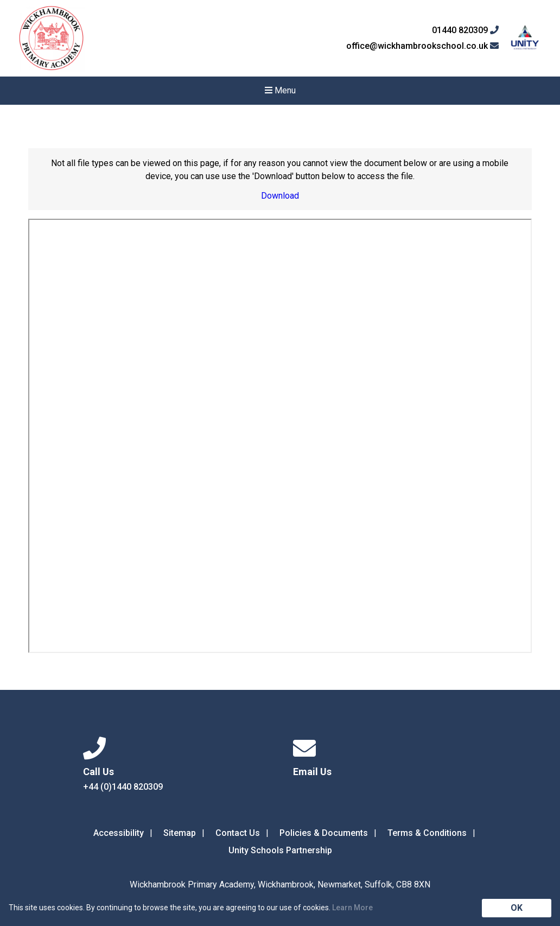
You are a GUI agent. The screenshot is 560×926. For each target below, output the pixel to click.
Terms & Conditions (427, 833)
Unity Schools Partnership (280, 850)
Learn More (352, 908)
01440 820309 (465, 30)
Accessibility (119, 833)
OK (517, 908)
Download (280, 196)
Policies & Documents (324, 833)
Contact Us (238, 833)
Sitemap (180, 833)
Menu (280, 90)
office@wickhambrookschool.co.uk (422, 46)
